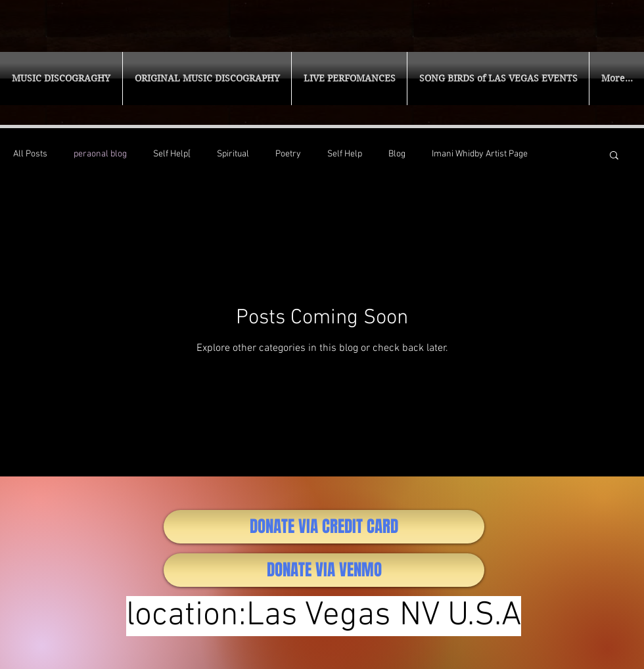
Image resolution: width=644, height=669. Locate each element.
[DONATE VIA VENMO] (324, 570)
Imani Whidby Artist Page (480, 154)
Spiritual (233, 154)
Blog (397, 154)
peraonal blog (100, 154)
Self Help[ (172, 154)
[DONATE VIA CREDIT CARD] (324, 527)
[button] (61, 79)
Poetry (288, 154)
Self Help (345, 154)
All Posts (30, 154)
